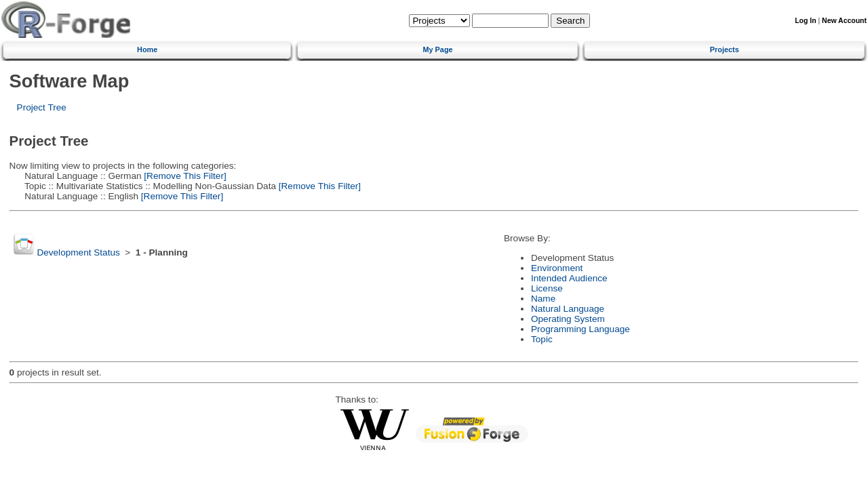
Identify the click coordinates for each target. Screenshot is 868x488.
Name (543, 299)
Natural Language (568, 309)
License (547, 288)
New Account (844, 21)
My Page (437, 49)
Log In (805, 21)
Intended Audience (569, 278)
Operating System (568, 319)
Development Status (78, 252)
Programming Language (580, 329)
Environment (557, 268)
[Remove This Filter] (184, 176)
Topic (542, 339)
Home (147, 49)
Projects (725, 49)
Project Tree (42, 107)
